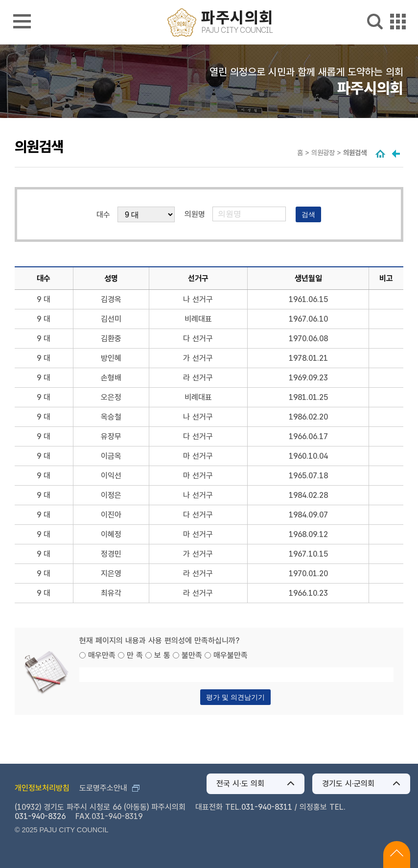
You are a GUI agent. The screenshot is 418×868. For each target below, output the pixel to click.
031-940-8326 (40, 816)
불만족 (192, 655)
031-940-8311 (267, 807)
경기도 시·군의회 (348, 784)
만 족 (135, 655)
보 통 (162, 655)
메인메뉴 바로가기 (209, 1)
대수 (103, 215)
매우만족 (102, 655)
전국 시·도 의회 (240, 784)
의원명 (195, 214)
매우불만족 (231, 655)
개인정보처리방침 (42, 788)
